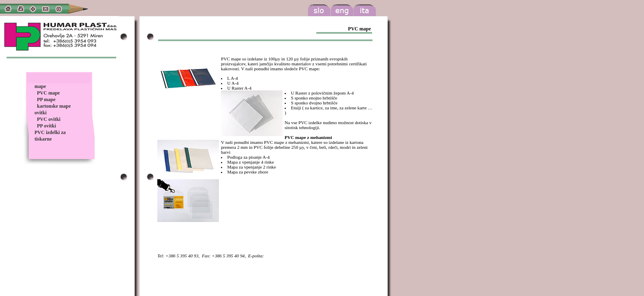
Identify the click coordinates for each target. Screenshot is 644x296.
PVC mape (48, 93)
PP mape (46, 99)
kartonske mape (54, 106)
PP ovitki (46, 126)
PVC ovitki (49, 119)
